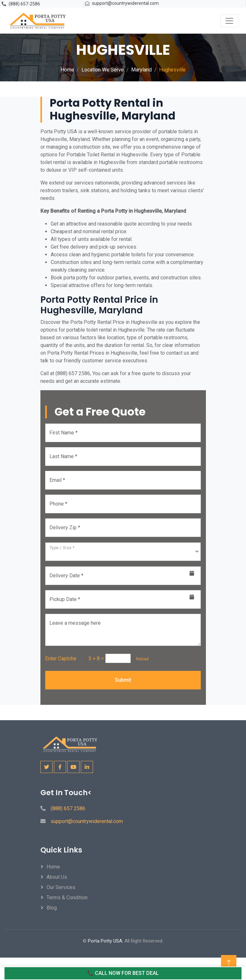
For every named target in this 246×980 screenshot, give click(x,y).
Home (67, 70)
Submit (123, 680)
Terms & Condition (67, 898)
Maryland (141, 70)
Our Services (61, 887)
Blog (52, 908)
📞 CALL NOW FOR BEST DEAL (123, 973)
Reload (140, 659)
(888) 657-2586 (24, 4)
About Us (57, 877)
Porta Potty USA (105, 941)
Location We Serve (103, 70)
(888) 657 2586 (68, 808)
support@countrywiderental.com (125, 3)
